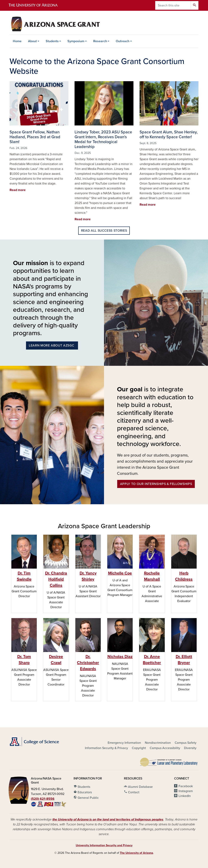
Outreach (123, 41)
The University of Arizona (136, 853)
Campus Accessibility (165, 748)
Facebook (186, 786)
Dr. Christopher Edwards (88, 663)
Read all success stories (104, 231)
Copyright (139, 748)
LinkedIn (185, 796)
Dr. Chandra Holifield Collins (56, 579)
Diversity (190, 748)
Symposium (76, 41)
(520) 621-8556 (43, 799)
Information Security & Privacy (106, 748)
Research (100, 41)
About (32, 41)
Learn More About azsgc (52, 345)
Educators (83, 792)
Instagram (186, 791)
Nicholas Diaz (120, 657)
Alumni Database (138, 786)
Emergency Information (124, 743)
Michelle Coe (120, 573)
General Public (86, 797)
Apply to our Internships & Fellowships (156, 484)
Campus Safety (186, 743)
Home (17, 41)
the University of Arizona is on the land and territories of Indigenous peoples (108, 819)
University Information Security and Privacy (104, 845)
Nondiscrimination (158, 743)
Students (52, 41)
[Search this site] (173, 5)
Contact (132, 792)
